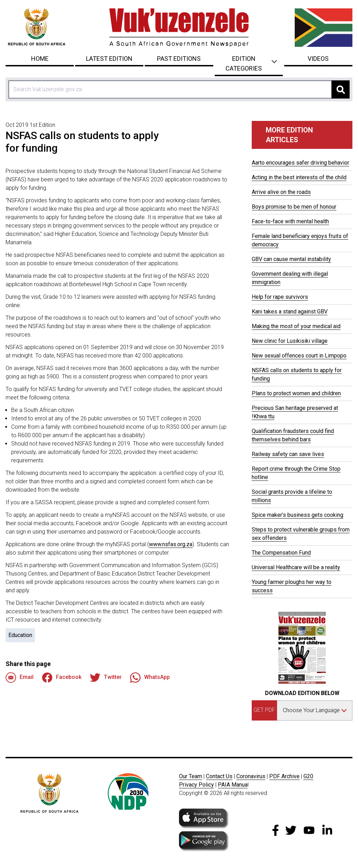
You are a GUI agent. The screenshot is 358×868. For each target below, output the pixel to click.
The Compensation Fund (281, 553)
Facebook (62, 678)
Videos (318, 59)
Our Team (191, 776)
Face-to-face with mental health (290, 221)
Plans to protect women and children (296, 393)
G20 (308, 776)
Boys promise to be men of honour (294, 207)
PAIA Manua (233, 785)
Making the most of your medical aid (296, 326)
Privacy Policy (196, 785)
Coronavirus (251, 776)
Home (40, 59)
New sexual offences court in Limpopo (299, 356)
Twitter (106, 678)
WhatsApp (150, 678)
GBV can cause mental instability (291, 259)
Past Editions (179, 59)
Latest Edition (109, 59)
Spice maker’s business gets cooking (298, 515)
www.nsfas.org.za (171, 544)
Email (20, 678)
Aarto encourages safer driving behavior (300, 163)
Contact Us (219, 776)
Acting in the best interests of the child (299, 177)
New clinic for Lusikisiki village (290, 341)
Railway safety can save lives (288, 454)
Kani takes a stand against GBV (290, 312)
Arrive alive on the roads (281, 192)
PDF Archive (284, 776)
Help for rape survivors (280, 297)
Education (20, 635)
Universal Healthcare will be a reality (296, 567)
